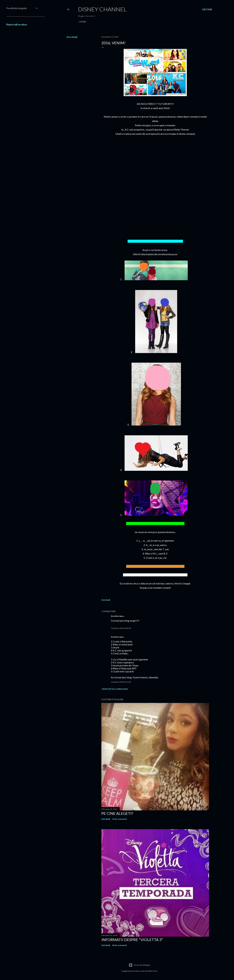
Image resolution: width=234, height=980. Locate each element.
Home (83, 22)
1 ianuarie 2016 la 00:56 (121, 628)
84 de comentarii (120, 945)
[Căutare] (207, 9)
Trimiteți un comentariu (115, 689)
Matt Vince (153, 971)
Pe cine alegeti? (117, 813)
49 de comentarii (120, 819)
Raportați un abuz (17, 24)
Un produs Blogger (139, 965)
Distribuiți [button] (72, 37)
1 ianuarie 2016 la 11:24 (121, 682)
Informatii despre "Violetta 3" (132, 940)
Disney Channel (102, 9)
